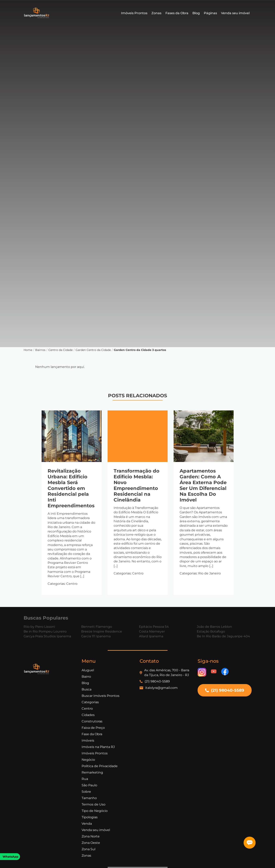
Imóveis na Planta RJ (98, 747)
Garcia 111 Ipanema (96, 636)
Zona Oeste (91, 843)
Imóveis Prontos (134, 13)
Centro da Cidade (60, 350)
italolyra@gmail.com (161, 688)
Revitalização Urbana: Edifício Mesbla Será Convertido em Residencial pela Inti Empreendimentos (71, 488)
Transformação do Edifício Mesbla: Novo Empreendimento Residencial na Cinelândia (136, 485)
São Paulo (89, 785)
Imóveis (88, 740)
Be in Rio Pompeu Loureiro (45, 631)
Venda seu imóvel (235, 13)
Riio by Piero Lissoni (39, 627)
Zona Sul (88, 849)
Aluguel (88, 670)
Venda (87, 824)
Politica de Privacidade (100, 766)
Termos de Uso (93, 804)
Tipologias (90, 817)
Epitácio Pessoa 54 (154, 627)
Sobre (86, 792)
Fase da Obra (92, 734)
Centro (72, 584)
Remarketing (92, 772)
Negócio (88, 760)
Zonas (156, 13)
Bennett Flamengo (97, 627)
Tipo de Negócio (95, 811)
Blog (196, 13)
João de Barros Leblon (214, 627)
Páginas (210, 13)
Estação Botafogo (211, 631)
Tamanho (89, 798)
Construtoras (92, 721)
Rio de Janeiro (209, 573)
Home (28, 350)
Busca (86, 689)
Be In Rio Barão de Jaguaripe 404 (223, 636)
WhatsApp (10, 857)
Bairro (86, 677)
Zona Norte (91, 836)
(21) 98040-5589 (157, 681)
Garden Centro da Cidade (93, 350)
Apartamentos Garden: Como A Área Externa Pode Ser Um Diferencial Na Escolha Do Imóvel (203, 485)
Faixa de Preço (93, 728)
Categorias (90, 702)
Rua (85, 779)
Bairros (40, 350)
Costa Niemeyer (152, 631)
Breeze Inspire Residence (102, 631)
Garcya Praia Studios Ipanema (47, 636)
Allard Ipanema (151, 636)
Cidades (88, 715)
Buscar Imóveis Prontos (100, 696)
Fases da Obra (177, 13)
